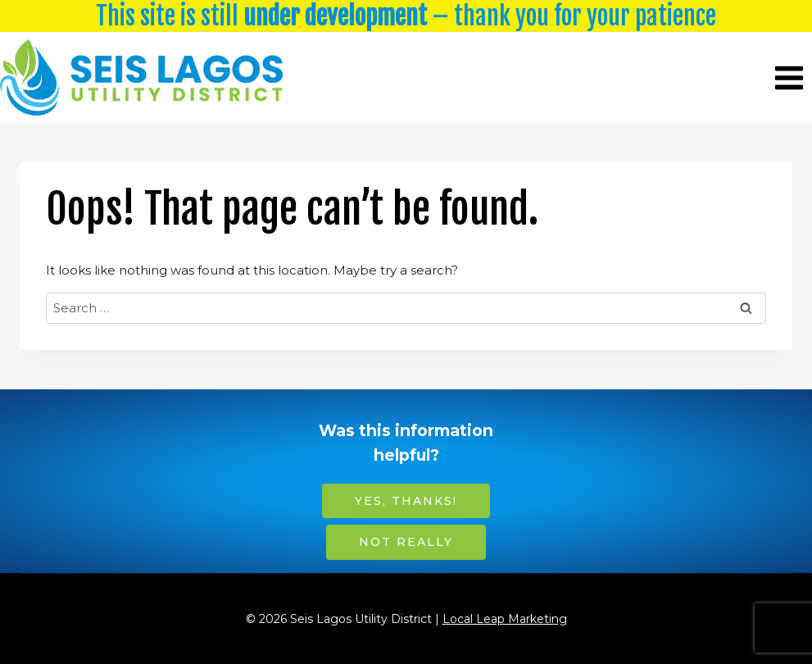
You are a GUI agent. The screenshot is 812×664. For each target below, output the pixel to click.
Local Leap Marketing (505, 619)
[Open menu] (789, 77)
